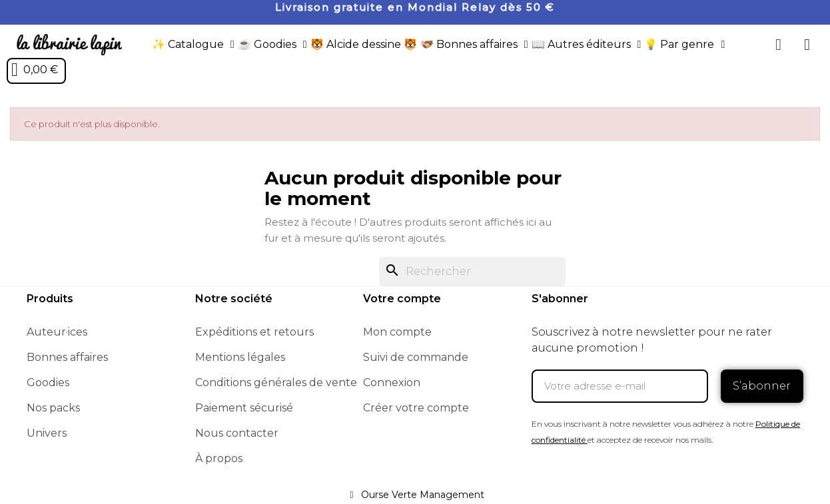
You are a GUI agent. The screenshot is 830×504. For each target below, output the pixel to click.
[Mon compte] (807, 45)
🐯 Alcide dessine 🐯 (364, 44)
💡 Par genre (684, 45)
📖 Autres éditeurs (587, 45)
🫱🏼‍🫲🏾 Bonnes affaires (474, 45)
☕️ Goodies (272, 45)
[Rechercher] (472, 272)
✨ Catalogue (193, 45)
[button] (779, 45)
